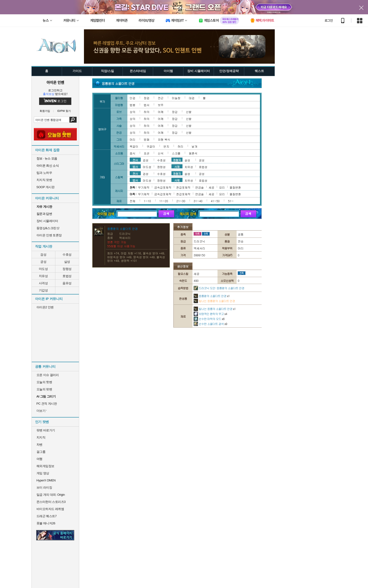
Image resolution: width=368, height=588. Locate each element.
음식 (133, 153)
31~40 (198, 201)
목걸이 (134, 146)
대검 (192, 98)
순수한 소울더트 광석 (210, 324)
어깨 (161, 112)
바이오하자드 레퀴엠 (50, 509)
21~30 (181, 201)
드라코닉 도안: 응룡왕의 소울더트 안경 (219, 288)
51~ (231, 201)
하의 (147, 112)
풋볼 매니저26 (46, 523)
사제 (177, 166)
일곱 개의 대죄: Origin (51, 495)
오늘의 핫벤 (44, 382)
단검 (133, 98)
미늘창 (176, 98)
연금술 (200, 187)
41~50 (215, 201)
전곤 (161, 98)
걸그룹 (41, 452)
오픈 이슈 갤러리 (48, 375)
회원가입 (45, 111)
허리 (181, 146)
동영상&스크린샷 (48, 228)
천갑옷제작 (183, 187)
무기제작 (144, 187)
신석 (161, 153)
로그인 (329, 21)
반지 (166, 146)
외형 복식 (164, 139)
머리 (133, 139)
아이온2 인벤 (45, 307)
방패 (147, 139)
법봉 (133, 105)
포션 (147, 153)
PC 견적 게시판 (47, 404)
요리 (222, 187)
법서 (147, 105)
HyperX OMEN (46, 480)
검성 (43, 255)
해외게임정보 (45, 466)
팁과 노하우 (44, 173)
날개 (195, 146)
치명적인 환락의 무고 (210, 314)
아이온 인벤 (55, 82)
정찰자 (177, 160)
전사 (135, 160)
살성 (67, 262)
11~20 (164, 201)
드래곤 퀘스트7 (47, 516)
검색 (73, 120)
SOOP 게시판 (46, 187)
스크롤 (176, 153)
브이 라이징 (44, 487)
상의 (133, 112)
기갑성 (43, 290)
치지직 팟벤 (44, 180)
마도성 (43, 269)
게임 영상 (43, 473)
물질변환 (235, 187)
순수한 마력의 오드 (209, 319)
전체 (133, 201)
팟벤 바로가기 (46, 430)
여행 (39, 459)
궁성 (43, 262)
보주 (161, 105)
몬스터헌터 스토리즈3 (51, 502)
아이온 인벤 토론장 (49, 235)
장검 (147, 98)
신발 (189, 112)
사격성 (43, 283)
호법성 (67, 276)
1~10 (147, 201)
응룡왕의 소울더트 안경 (212, 296)
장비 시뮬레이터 (47, 221)
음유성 (67, 283)
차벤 (39, 445)
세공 (212, 187)
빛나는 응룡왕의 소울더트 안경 (214, 301)
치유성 (43, 276)
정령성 (67, 269)
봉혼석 (193, 153)
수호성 (67, 255)
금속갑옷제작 (163, 187)
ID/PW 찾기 (64, 111)
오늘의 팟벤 (44, 389)
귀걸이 (151, 146)
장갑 (175, 112)
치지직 (41, 437)
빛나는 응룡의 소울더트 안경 (215, 309)
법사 (135, 166)
